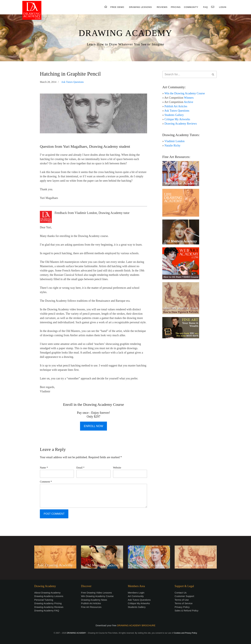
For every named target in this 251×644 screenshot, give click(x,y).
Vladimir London (174, 141)
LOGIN (223, 7)
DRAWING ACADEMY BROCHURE (136, 625)
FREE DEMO (117, 7)
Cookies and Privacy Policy (185, 633)
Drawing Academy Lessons (49, 596)
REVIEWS (162, 7)
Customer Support (184, 596)
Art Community (136, 596)
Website (117, 468)
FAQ (205, 7)
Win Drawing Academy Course (97, 596)
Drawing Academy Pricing (48, 603)
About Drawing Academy (47, 593)
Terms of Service (184, 603)
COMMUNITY (191, 7)
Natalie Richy (172, 145)
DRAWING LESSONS (140, 7)
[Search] (186, 74)
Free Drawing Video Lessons (96, 593)
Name (44, 468)
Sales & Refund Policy (186, 611)
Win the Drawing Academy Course (185, 93)
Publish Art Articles (176, 106)
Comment (46, 482)
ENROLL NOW (93, 426)
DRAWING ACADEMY (125, 33)
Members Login (136, 593)
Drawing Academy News (94, 600)
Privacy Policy (182, 607)
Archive (189, 102)
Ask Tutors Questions (73, 82)
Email (80, 468)
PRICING (176, 7)
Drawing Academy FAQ (47, 611)
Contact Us (181, 593)
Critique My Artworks (177, 119)
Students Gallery (174, 115)
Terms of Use (182, 600)
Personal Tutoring (44, 600)
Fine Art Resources (91, 607)
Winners (189, 98)
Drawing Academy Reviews (181, 124)
